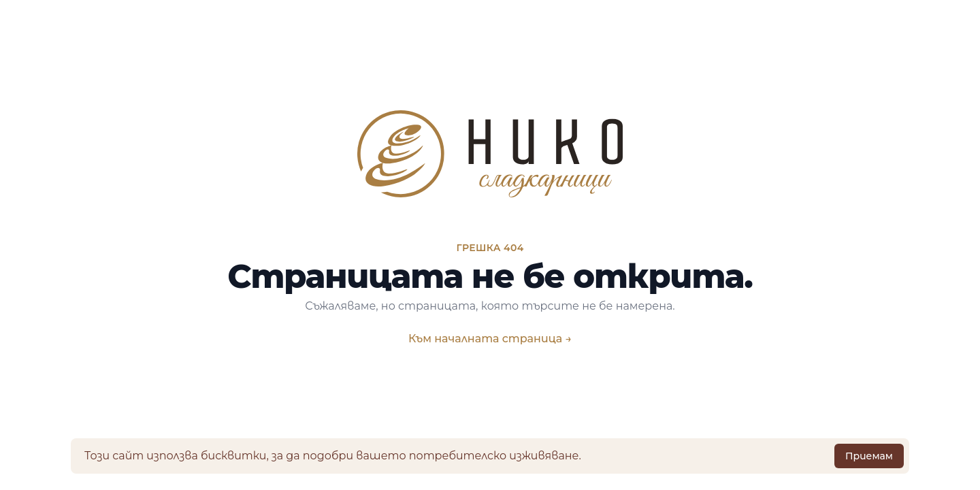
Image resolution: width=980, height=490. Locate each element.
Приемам (869, 456)
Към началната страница (490, 339)
